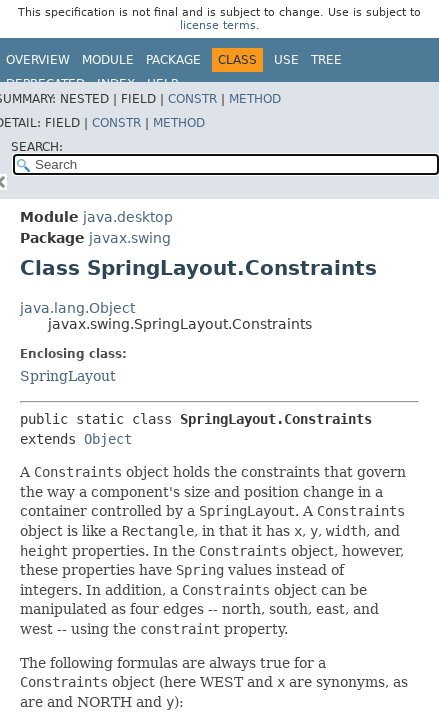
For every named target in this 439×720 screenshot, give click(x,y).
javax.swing (130, 238)
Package (173, 60)
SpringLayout (68, 376)
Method (255, 99)
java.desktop (128, 217)
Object (108, 439)
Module (108, 60)
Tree (326, 60)
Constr (192, 99)
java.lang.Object (77, 308)
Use (286, 60)
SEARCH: (37, 147)
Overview (38, 60)
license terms (218, 25)
